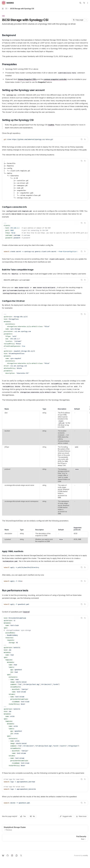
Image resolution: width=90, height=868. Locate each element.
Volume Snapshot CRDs (27, 79)
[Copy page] (78, 20)
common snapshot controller (55, 79)
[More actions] (87, 3)
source (26, 612)
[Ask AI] (85, 139)
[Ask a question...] (45, 849)
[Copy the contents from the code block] (82, 139)
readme (51, 125)
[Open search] (80, 3)
